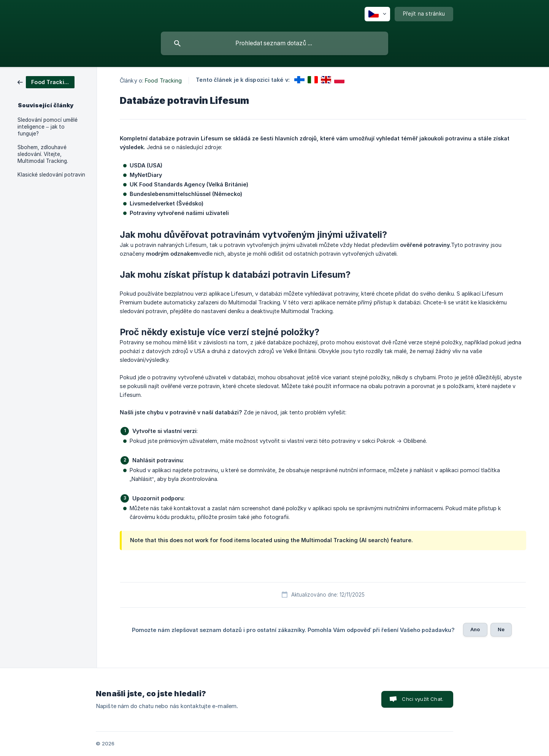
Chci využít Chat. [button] (423, 699)
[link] (46, 82)
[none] (377, 14)
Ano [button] (475, 629)
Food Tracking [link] (163, 80)
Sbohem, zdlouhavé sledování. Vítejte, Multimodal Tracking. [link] (43, 154)
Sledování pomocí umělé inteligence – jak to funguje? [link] (48, 127)
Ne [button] (501, 629)
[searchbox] (274, 43)
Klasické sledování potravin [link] (51, 175)
